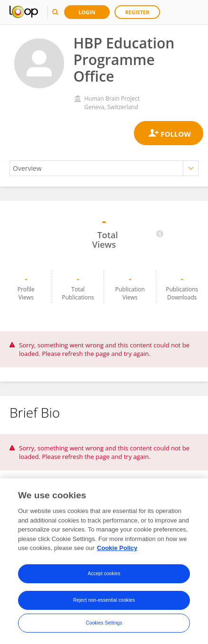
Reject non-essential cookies (104, 600)
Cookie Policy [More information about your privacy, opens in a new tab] (117, 548)
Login (87, 12)
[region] (104, 561)
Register (137, 12)
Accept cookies (104, 574)
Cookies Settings (104, 623)
